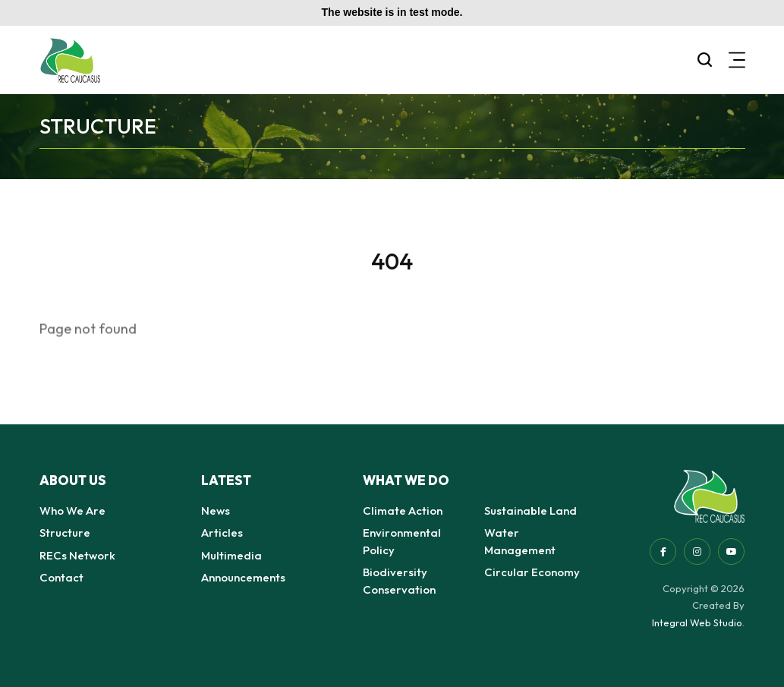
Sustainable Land (531, 511)
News (216, 511)
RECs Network (77, 555)
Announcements (243, 577)
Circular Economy (532, 572)
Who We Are (72, 511)
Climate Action (403, 511)
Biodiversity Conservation (399, 581)
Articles (222, 533)
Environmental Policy (402, 541)
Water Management (520, 541)
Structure (65, 533)
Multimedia (231, 555)
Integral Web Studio (697, 622)
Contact (61, 577)
